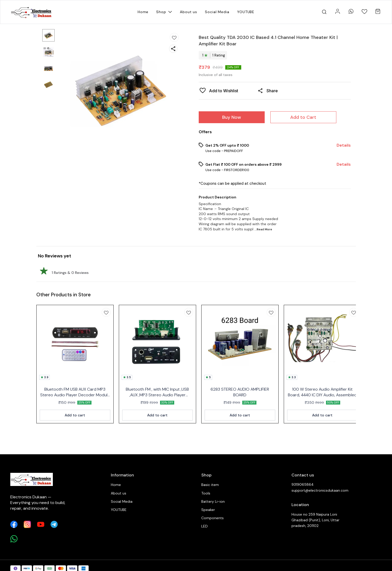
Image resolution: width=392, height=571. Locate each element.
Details (344, 145)
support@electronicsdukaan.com (320, 490)
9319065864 (303, 484)
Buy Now (232, 117)
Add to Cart (303, 117)
